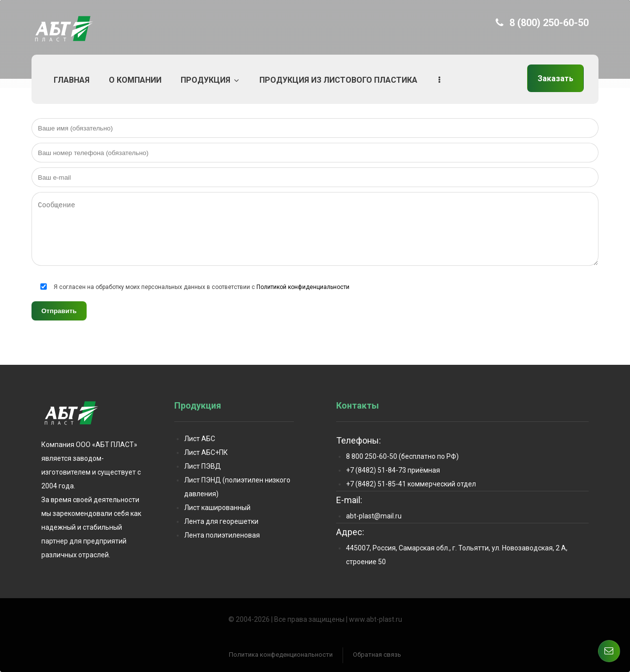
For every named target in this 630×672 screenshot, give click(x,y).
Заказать (555, 79)
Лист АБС (200, 439)
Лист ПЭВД (203, 466)
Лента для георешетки (221, 521)
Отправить (59, 311)
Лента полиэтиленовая (222, 535)
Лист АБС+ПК (206, 452)
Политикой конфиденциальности (303, 287)
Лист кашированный (217, 508)
